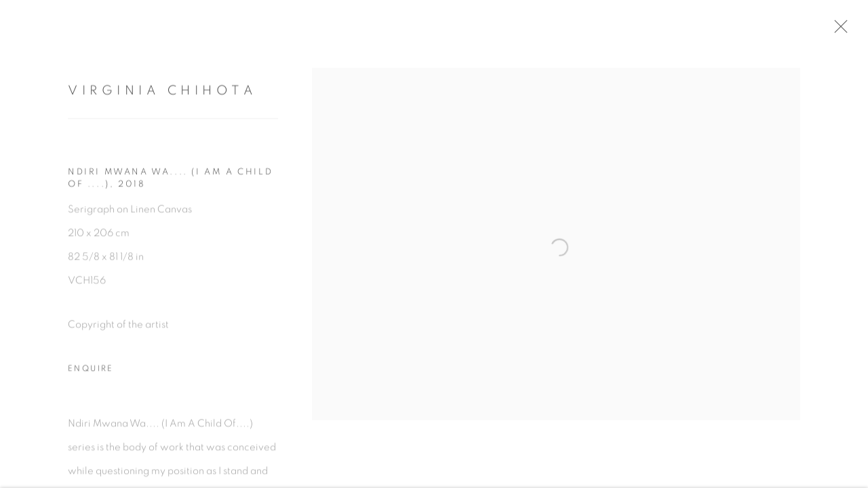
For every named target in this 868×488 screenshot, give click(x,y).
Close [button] (840, 30)
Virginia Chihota (162, 93)
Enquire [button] (91, 371)
